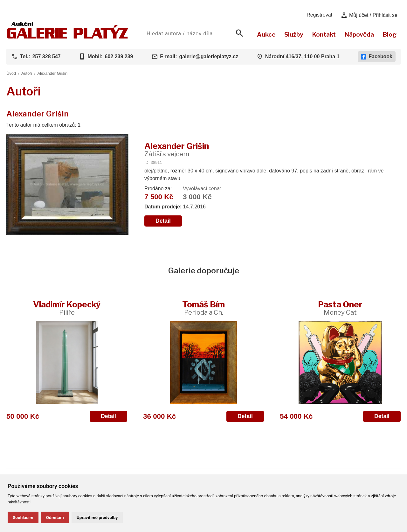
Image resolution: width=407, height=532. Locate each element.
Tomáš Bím (203, 308)
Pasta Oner (340, 308)
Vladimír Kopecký (67, 308)
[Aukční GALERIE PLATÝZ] (68, 37)
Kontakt (324, 34)
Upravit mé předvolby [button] (97, 517)
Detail (163, 221)
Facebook (377, 57)
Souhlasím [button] (23, 517)
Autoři (27, 73)
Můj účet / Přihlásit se (369, 15)
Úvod (11, 73)
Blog (390, 34)
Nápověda (359, 34)
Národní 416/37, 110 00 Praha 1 (302, 56)
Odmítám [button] (55, 517)
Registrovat (319, 15)
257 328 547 (47, 56)
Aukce (266, 34)
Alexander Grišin (52, 73)
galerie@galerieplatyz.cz (209, 56)
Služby (294, 34)
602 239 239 (119, 56)
